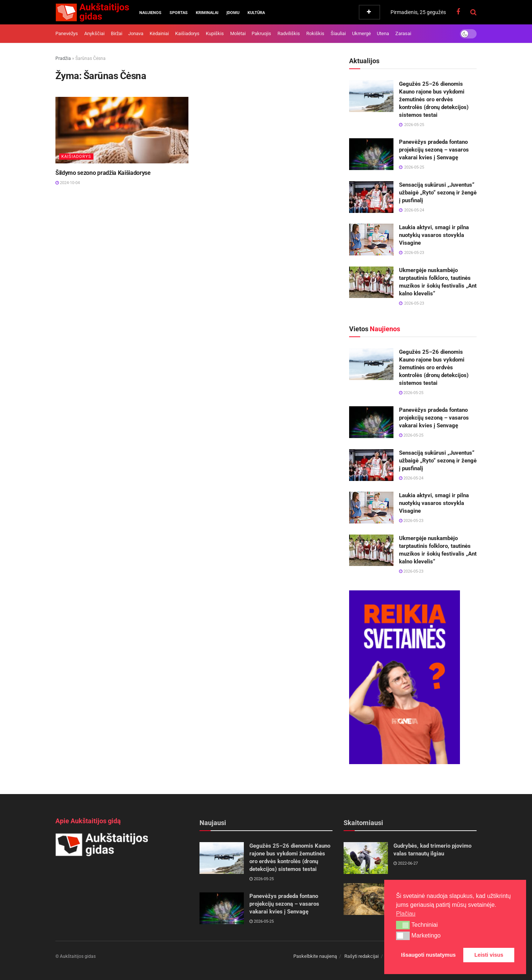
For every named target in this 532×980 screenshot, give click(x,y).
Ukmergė (362, 33)
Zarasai (403, 33)
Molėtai (238, 33)
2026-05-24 (411, 478)
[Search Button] (473, 12)
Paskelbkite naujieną (315, 956)
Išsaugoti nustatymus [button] (429, 955)
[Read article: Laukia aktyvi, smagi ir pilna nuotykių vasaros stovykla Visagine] (371, 240)
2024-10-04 (68, 183)
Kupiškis (215, 33)
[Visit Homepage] (92, 12)
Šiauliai (338, 33)
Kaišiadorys (187, 33)
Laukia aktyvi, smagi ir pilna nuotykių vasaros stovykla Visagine (434, 235)
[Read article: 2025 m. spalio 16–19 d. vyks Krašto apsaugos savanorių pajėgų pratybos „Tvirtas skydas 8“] (366, 899)
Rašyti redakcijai (362, 956)
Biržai (117, 33)
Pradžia (63, 58)
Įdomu (233, 13)
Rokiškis (315, 33)
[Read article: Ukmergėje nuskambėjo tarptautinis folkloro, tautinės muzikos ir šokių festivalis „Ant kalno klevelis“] (371, 282)
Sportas (179, 13)
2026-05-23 (411, 521)
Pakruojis (261, 33)
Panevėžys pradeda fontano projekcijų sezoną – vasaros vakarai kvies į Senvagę (434, 150)
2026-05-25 (411, 393)
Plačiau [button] (406, 914)
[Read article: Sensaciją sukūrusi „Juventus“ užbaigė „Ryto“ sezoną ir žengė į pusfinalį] (371, 197)
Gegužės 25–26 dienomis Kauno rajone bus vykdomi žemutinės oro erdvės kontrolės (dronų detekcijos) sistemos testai (434, 99)
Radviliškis (289, 33)
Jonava (136, 33)
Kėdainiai (159, 33)
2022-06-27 (406, 863)
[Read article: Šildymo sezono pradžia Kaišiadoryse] (122, 130)
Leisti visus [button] (489, 955)
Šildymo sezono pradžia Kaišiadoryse (103, 173)
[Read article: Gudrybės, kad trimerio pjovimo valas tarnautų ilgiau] (366, 858)
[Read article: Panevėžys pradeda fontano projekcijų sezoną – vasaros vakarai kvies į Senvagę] (371, 154)
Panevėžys (67, 33)
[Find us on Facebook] (458, 12)
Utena (383, 33)
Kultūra (256, 13)
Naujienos (150, 13)
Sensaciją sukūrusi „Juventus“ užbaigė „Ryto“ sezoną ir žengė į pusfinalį (438, 193)
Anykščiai (94, 33)
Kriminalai (207, 13)
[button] (403, 925)
